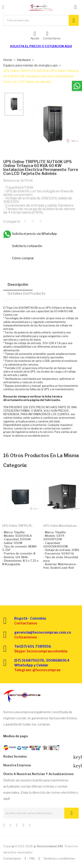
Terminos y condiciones (59, 858)
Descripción (18, 285)
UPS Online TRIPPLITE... (18, 526)
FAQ (32, 858)
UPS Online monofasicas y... (62, 526)
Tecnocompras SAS (50, 846)
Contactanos (12, 858)
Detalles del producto (27, 294)
